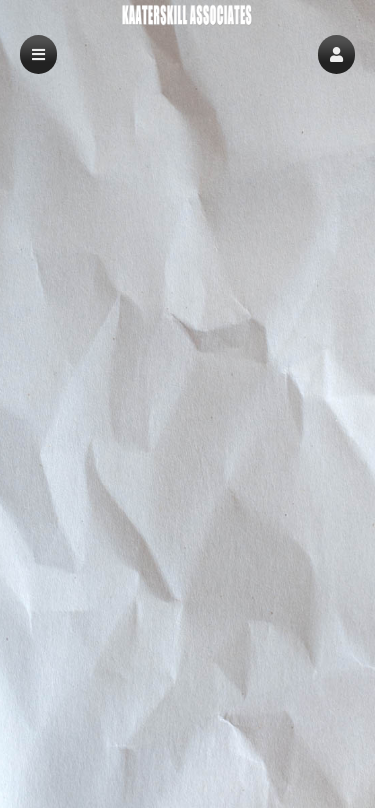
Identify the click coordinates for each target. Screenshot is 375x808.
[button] (336, 54)
